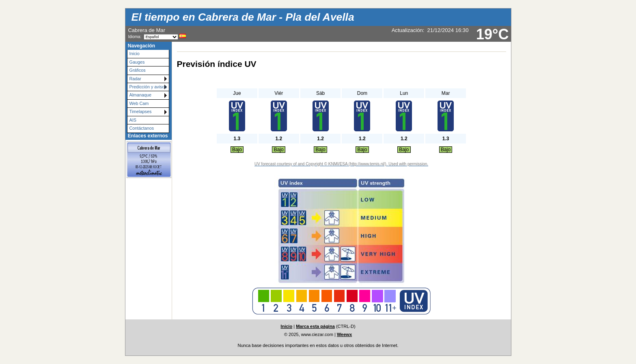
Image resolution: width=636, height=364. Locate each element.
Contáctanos (142, 128)
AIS (133, 120)
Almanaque (141, 95)
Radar (135, 79)
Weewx (344, 334)
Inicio (135, 54)
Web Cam (139, 103)
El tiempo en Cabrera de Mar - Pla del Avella (243, 17)
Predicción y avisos (148, 87)
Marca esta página (315, 326)
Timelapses (141, 111)
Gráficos (138, 70)
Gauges (137, 62)
